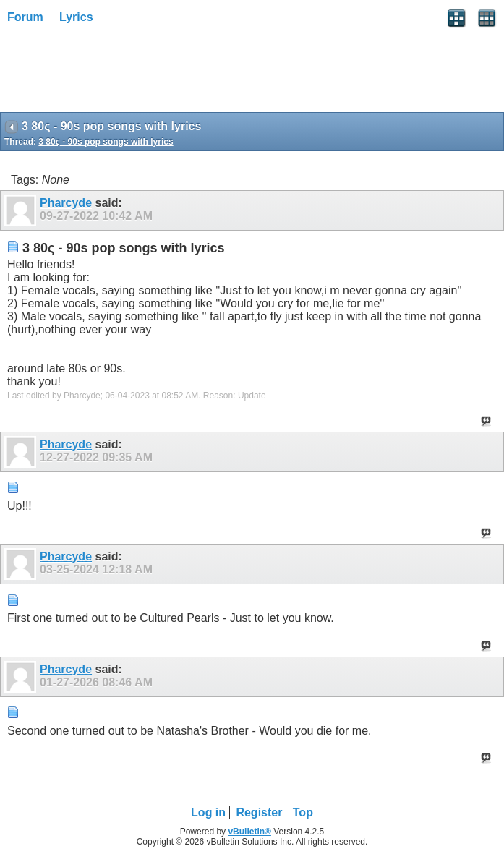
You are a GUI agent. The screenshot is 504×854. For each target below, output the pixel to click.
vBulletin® (249, 832)
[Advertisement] (116, 73)
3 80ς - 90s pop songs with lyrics (106, 142)
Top (303, 812)
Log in (208, 812)
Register (259, 812)
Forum (25, 17)
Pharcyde (66, 203)
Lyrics (76, 17)
